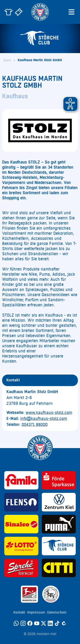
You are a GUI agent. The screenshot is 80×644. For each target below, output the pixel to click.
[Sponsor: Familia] (21, 480)
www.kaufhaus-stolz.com (49, 413)
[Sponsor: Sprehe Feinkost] (21, 568)
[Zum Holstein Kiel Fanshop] (9, 12)
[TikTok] (57, 623)
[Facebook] (30, 623)
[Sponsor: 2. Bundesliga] (29, 594)
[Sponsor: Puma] (59, 524)
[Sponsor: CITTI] (59, 568)
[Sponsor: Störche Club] (59, 546)
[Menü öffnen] (71, 12)
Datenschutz (57, 612)
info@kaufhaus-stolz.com (44, 419)
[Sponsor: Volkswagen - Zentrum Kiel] (59, 502)
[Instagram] (23, 623)
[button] (70, 104)
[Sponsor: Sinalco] (21, 524)
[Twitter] (44, 623)
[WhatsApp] (16, 623)
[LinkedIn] (50, 623)
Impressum (36, 612)
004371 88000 (35, 425)
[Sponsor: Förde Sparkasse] (59, 480)
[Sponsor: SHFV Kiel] (51, 594)
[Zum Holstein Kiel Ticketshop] (19, 12)
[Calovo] (64, 623)
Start (7, 60)
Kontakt (19, 612)
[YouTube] (37, 623)
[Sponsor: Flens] (21, 502)
